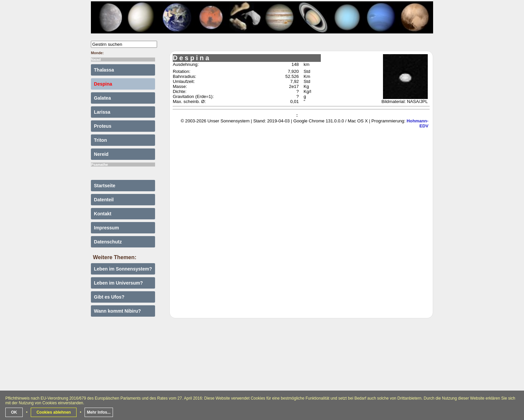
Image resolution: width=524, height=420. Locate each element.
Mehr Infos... (99, 412)
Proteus (103, 126)
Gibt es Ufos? (109, 297)
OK (14, 412)
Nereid (101, 154)
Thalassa (104, 70)
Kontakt (103, 214)
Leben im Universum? (118, 283)
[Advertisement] (262, 372)
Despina (103, 84)
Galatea (102, 98)
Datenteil (104, 200)
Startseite (105, 186)
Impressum (106, 228)
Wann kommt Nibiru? (117, 311)
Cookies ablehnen (54, 412)
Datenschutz (108, 242)
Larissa (102, 112)
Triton (100, 140)
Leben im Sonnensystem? (123, 269)
